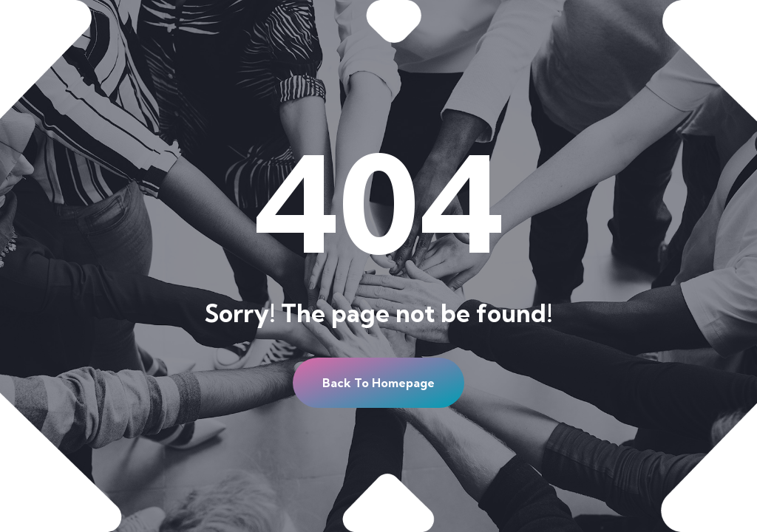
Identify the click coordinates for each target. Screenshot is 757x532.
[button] (378, 383)
